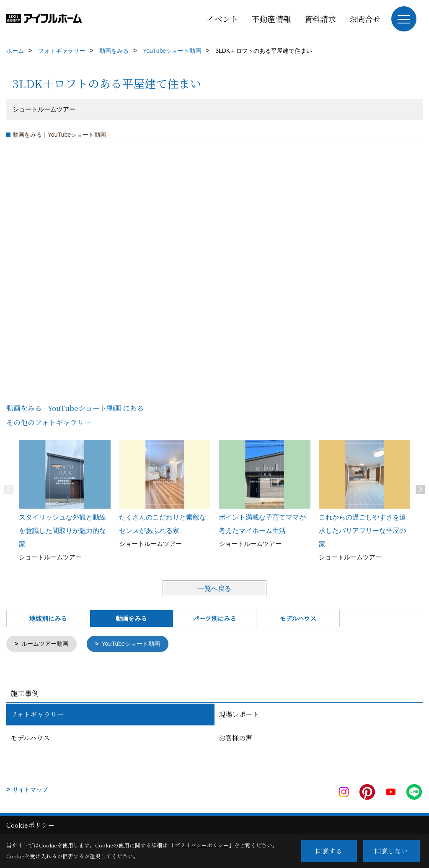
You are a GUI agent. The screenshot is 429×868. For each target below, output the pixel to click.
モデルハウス (298, 618)
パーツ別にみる (214, 618)
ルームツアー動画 (47, 644)
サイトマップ (30, 790)
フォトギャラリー (37, 715)
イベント (222, 19)
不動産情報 (271, 19)
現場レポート (239, 715)
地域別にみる (48, 618)
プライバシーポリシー (202, 845)
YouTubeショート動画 (137, 644)
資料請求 (320, 19)
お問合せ (365, 19)
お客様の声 (235, 739)
